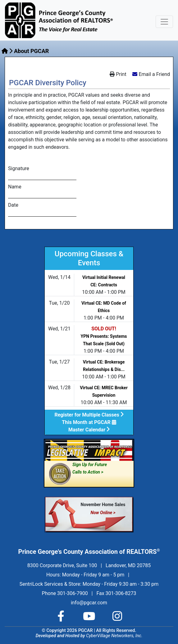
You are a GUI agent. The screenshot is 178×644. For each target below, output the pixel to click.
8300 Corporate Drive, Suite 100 (62, 565)
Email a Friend (154, 74)
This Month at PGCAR (89, 422)
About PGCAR (31, 51)
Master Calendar (89, 430)
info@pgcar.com (89, 603)
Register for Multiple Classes (89, 415)
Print (118, 74)
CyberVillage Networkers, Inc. (114, 636)
